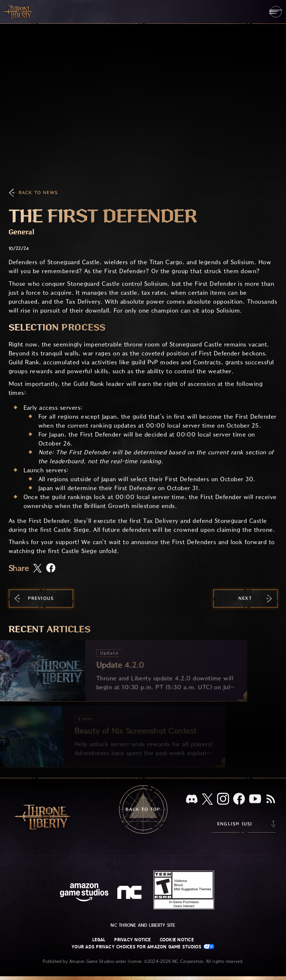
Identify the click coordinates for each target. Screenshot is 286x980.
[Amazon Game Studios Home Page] (84, 893)
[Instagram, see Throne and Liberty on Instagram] (223, 799)
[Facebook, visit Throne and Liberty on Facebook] (239, 799)
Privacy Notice (132, 940)
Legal (99, 940)
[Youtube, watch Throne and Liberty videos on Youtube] (255, 799)
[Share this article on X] (37, 569)
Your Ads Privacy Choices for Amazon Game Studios (143, 947)
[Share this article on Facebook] (51, 569)
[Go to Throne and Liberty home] (19, 12)
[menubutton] (276, 12)
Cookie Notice (177, 940)
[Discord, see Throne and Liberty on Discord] (192, 800)
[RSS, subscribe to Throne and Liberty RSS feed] (271, 799)
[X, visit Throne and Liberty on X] (207, 800)
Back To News (38, 193)
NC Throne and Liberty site (143, 925)
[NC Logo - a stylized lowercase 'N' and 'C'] (131, 893)
